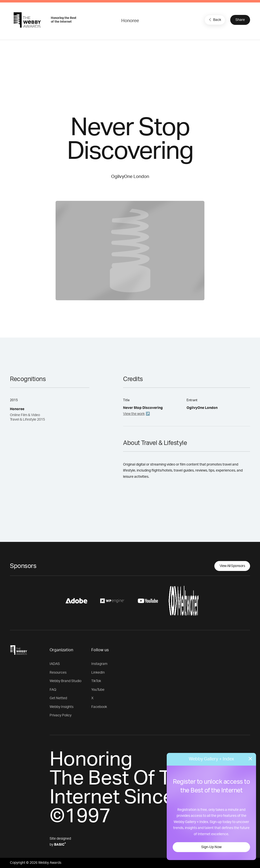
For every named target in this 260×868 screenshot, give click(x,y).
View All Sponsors (232, 566)
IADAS (55, 664)
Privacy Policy (61, 715)
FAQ (53, 690)
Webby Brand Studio (65, 681)
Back (214, 20)
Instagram (99, 664)
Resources (58, 673)
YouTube (98, 690)
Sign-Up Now (211, 847)
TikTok (96, 681)
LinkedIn (98, 673)
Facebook (99, 707)
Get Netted (58, 698)
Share (240, 20)
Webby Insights (62, 707)
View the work (134, 414)
